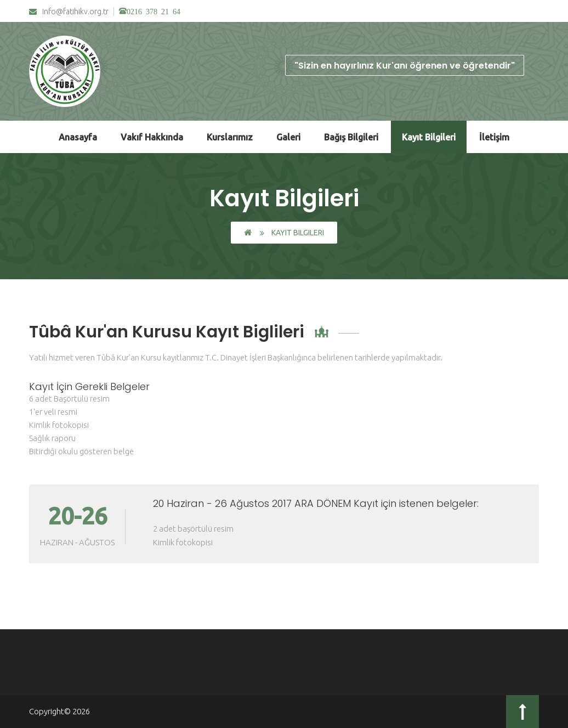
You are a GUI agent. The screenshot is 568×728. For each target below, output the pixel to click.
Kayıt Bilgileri (429, 137)
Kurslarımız (230, 137)
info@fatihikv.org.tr (69, 12)
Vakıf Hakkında (152, 137)
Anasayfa (78, 137)
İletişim (494, 137)
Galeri (288, 137)
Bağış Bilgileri (351, 137)
